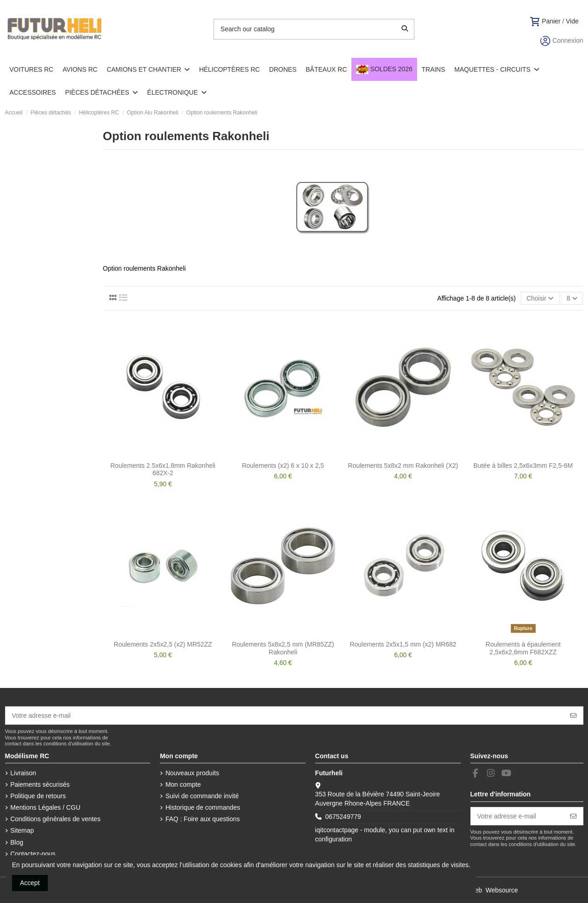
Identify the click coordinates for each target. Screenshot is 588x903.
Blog (17, 842)
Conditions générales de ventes (56, 819)
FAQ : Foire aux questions (203, 819)
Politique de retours (38, 796)
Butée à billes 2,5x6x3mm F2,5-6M (523, 466)
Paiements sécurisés (40, 784)
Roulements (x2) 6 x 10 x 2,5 (283, 466)
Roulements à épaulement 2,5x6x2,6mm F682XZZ (523, 648)
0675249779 (343, 817)
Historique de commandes (203, 807)
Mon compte (183, 784)
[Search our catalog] (405, 29)
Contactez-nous (33, 854)
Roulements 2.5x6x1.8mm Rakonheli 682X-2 (163, 469)
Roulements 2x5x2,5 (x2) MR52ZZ (163, 644)
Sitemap (22, 830)
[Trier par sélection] (540, 298)
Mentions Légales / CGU (46, 807)
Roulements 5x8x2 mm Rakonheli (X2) (403, 466)
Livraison (23, 773)
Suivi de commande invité (202, 796)
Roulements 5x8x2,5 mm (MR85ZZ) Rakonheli (283, 648)
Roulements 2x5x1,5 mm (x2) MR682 (403, 644)
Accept (30, 883)
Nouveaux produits (192, 773)
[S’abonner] (573, 716)
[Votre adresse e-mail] (285, 716)
